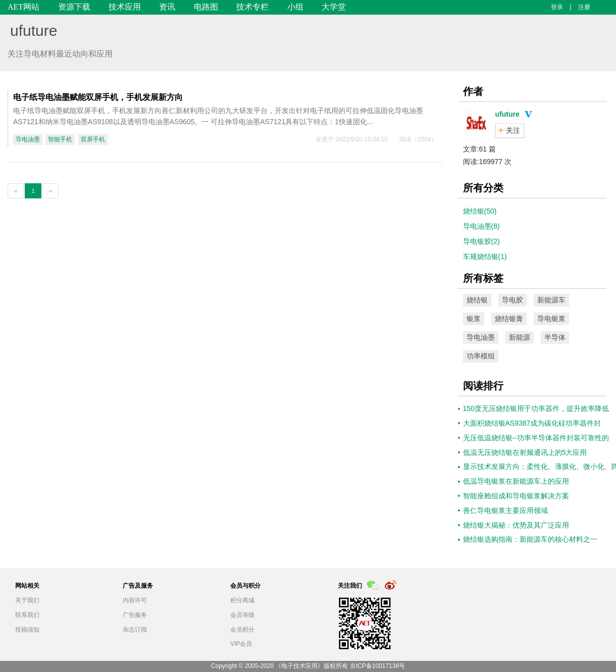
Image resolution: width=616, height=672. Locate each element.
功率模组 (481, 356)
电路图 (206, 7)
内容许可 (135, 600)
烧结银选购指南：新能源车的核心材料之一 (530, 539)
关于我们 (27, 600)
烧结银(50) (480, 211)
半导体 (555, 337)
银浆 (474, 319)
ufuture (34, 31)
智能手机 (60, 139)
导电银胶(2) (481, 241)
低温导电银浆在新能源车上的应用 (516, 481)
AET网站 (23, 7)
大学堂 (334, 7)
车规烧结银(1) (485, 256)
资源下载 (74, 7)
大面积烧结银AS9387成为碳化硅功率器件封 (532, 423)
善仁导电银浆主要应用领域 (505, 510)
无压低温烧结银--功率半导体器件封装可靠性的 (536, 438)
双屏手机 (93, 139)
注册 (584, 7)
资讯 (167, 7)
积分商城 (242, 600)
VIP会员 (241, 644)
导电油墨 (28, 139)
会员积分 (242, 630)
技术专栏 (252, 7)
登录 (557, 7)
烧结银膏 (509, 319)
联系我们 (27, 615)
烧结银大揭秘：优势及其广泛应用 (516, 525)
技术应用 (125, 7)
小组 (295, 7)
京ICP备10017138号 (377, 666)
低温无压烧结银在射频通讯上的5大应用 (525, 452)
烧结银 (477, 300)
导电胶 (512, 300)
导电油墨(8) (481, 226)
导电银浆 (551, 319)
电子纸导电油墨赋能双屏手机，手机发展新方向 (98, 97)
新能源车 (551, 300)
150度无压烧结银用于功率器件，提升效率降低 (536, 408)
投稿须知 (27, 630)
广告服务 (135, 615)
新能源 (520, 337)
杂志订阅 (135, 630)
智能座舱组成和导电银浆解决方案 (516, 496)
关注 (513, 130)
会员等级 (242, 615)
